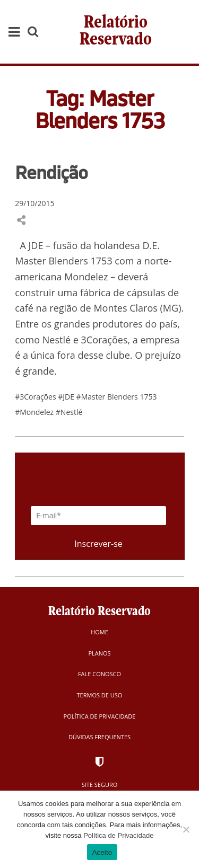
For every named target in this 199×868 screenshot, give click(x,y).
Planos (99, 653)
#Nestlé (69, 412)
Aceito (102, 852)
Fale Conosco (99, 674)
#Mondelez (35, 412)
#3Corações (36, 397)
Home (99, 632)
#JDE (67, 397)
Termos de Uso (100, 695)
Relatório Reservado (116, 32)
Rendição (51, 172)
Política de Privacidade (100, 716)
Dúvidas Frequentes (99, 737)
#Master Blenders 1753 (117, 397)
